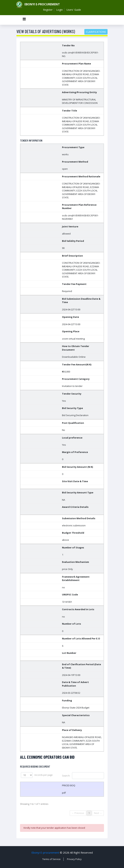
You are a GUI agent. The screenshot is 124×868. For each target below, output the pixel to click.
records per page (37, 775)
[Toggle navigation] (24, 20)
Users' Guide (74, 10)
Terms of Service (51, 859)
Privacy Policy (74, 859)
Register (48, 10)
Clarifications (96, 32)
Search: (83, 776)
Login (59, 10)
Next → (98, 813)
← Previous (78, 813)
